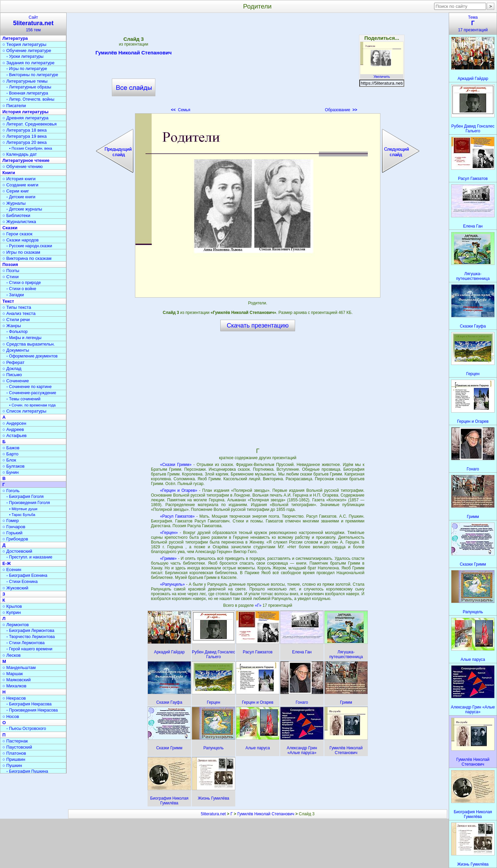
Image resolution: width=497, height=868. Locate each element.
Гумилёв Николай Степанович (134, 54)
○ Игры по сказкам (21, 252)
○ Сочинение (16, 381)
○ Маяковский (16, 680)
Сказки (10, 228)
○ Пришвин (14, 759)
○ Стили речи (16, 320)
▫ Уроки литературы (25, 56)
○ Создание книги (20, 185)
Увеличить (382, 75)
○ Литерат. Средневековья (30, 124)
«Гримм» (168, 558)
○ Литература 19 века (24, 136)
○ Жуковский (15, 588)
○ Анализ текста (19, 313)
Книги (9, 173)
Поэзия (10, 264)
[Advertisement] (258, 65)
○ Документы (16, 350)
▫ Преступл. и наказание (29, 557)
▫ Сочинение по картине (29, 387)
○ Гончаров (14, 527)
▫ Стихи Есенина (22, 582)
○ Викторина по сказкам (27, 258)
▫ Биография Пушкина (27, 771)
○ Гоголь (11, 491)
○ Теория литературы (24, 44)
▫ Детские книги (21, 197)
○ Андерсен (14, 423)
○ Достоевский (17, 551)
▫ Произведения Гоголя (28, 503)
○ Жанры (12, 326)
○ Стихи (11, 277)
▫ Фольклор (17, 332)
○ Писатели (14, 106)
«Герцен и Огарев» (179, 490)
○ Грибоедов (15, 539)
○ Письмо (12, 375)
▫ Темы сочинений (23, 399)
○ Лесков (12, 655)
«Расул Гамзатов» (177, 516)
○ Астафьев (14, 436)
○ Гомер (11, 521)
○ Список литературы (24, 411)
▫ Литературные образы (29, 87)
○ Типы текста (17, 307)
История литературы (25, 112)
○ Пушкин (12, 765)
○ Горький (12, 533)
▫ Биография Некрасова (29, 704)
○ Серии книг (16, 191)
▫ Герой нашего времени (29, 649)
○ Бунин (11, 472)
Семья (181, 110)
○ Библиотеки (16, 215)
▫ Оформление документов (32, 356)
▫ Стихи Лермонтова (25, 643)
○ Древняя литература (25, 118)
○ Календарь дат (20, 154)
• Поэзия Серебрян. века (31, 148)
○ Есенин (12, 570)
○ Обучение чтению (23, 166)
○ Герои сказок (18, 234)
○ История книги (19, 179)
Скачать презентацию (258, 325)
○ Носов (11, 716)
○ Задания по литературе (28, 63)
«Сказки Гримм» (176, 465)
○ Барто (10, 454)
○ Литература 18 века (24, 130)
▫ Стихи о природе (24, 283)
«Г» (259, 605)
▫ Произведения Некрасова (32, 710)
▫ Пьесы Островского (26, 729)
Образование (341, 110)
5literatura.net (213, 814)
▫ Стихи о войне (21, 289)
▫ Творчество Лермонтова (31, 637)
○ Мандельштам (19, 667)
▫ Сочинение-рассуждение (31, 393)
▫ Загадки (15, 295)
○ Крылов (12, 606)
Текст (8, 301)
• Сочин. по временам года (32, 405)
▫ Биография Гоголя (25, 497)
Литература (15, 38)
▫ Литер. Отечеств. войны (30, 99)
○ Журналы (14, 203)
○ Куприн (12, 612)
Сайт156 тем (33, 24)
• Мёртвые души (23, 509)
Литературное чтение (26, 160)
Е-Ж (7, 563)
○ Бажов (11, 448)
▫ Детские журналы (24, 209)
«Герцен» (169, 533)
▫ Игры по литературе (27, 69)
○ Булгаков (13, 466)
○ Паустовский (17, 747)
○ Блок (9, 460)
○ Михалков (14, 686)
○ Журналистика (19, 222)
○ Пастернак (15, 741)
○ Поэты (11, 271)
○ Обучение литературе (27, 51)
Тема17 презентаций (473, 24)
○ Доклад (12, 369)
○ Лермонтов (16, 625)
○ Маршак (13, 674)
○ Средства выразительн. (29, 344)
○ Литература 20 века (24, 142)
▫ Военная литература (27, 93)
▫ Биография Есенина (27, 575)
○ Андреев (13, 429)
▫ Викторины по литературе (32, 75)
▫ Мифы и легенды (24, 338)
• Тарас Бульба (22, 515)
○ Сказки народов (21, 240)
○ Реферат (13, 362)
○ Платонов (14, 753)
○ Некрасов (14, 698)
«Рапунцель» (173, 584)
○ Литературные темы (25, 81)
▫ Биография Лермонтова (30, 631)
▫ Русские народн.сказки (29, 246)
